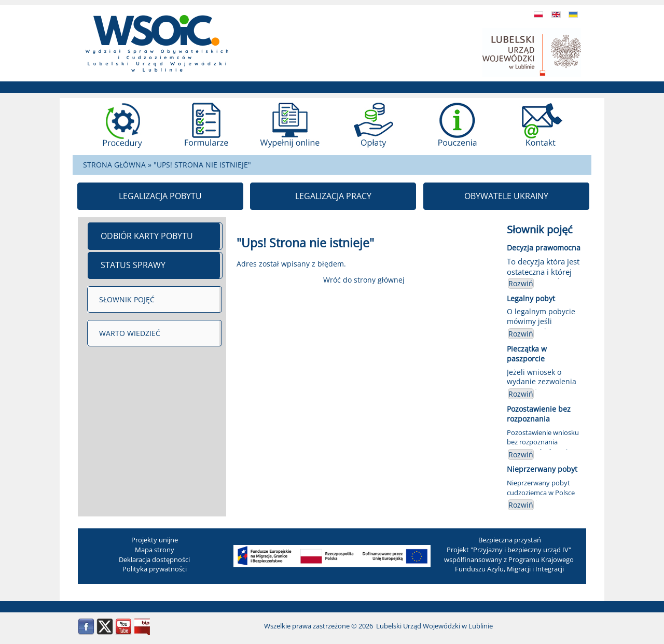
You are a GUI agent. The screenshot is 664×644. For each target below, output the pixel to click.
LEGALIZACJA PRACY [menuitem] (333, 196)
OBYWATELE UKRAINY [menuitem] (506, 196)
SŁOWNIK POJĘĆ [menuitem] (127, 299)
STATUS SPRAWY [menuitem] (133, 265)
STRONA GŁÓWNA (114, 165)
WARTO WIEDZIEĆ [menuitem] (130, 333)
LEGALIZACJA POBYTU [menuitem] (160, 196)
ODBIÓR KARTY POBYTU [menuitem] (147, 236)
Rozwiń (521, 283)
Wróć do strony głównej (364, 280)
